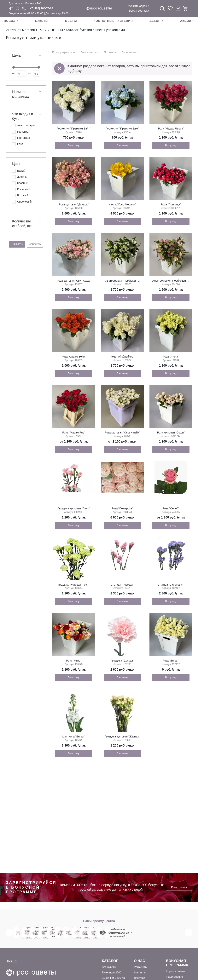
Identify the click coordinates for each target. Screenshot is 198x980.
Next (189, 933)
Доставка (140, 978)
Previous (9, 933)
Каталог (110, 961)
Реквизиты (141, 967)
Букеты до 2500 (112, 972)
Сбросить (35, 244)
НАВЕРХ (12, 961)
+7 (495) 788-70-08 (41, 8)
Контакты (140, 972)
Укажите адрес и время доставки (139, 8)
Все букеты (109, 967)
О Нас (140, 961)
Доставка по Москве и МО (25, 3)
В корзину (74, 145)
